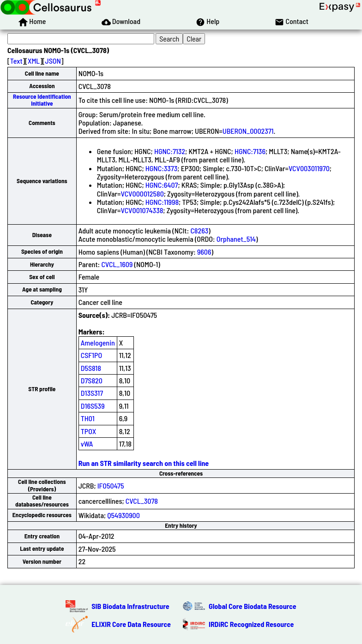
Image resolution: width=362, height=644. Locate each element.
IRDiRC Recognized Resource (251, 624)
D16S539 (93, 406)
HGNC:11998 (162, 202)
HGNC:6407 (162, 185)
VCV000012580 (142, 194)
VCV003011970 (309, 168)
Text (16, 61)
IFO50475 (111, 486)
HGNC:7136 (250, 151)
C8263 (199, 230)
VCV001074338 (142, 210)
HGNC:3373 (162, 168)
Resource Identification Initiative (42, 100)
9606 (204, 252)
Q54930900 (124, 515)
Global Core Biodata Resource (253, 606)
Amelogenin (98, 343)
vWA (87, 444)
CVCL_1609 (117, 264)
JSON (53, 61)
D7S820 (92, 380)
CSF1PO (91, 355)
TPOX (89, 431)
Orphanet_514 (236, 239)
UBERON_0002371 (248, 131)
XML (34, 61)
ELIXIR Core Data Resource (131, 624)
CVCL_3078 (142, 501)
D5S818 (91, 368)
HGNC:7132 (170, 151)
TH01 (88, 418)
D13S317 (92, 393)
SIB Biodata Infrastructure (130, 606)
